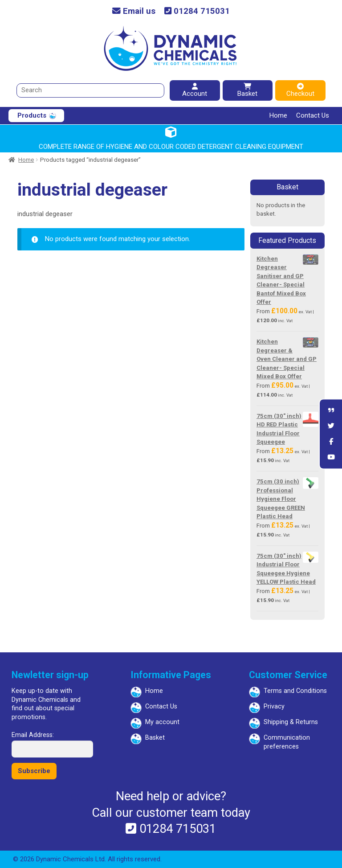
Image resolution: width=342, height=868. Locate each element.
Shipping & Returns (291, 722)
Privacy (274, 706)
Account (195, 90)
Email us (134, 11)
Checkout (300, 90)
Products (32, 115)
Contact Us (313, 115)
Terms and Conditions (295, 691)
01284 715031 (197, 11)
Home (278, 115)
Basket (247, 90)
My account (162, 722)
